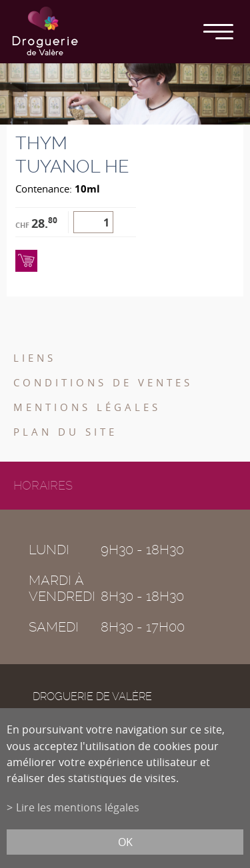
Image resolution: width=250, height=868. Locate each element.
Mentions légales (87, 407)
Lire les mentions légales (78, 807)
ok (125, 842)
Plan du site (65, 432)
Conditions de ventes (103, 382)
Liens (35, 358)
